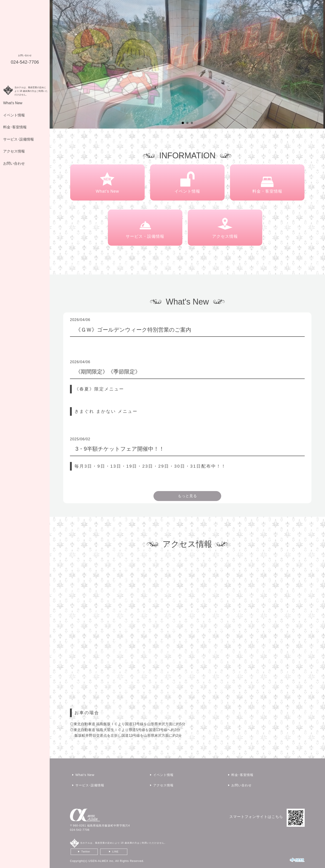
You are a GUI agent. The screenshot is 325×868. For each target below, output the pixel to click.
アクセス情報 (14, 151)
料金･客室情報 (15, 127)
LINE (115, 852)
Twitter (86, 852)
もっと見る (187, 496)
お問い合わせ (14, 163)
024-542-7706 (80, 830)
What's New (13, 103)
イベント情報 (14, 115)
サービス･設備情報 (19, 139)
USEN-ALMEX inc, (101, 861)
